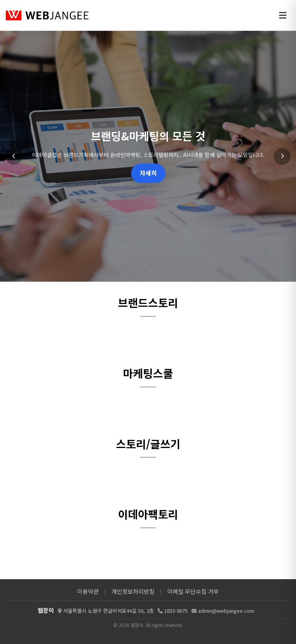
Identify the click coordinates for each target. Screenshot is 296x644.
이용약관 (88, 591)
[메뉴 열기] (283, 15)
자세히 (148, 173)
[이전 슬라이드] (14, 156)
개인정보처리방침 (133, 591)
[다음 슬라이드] (282, 156)
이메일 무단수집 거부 (193, 591)
